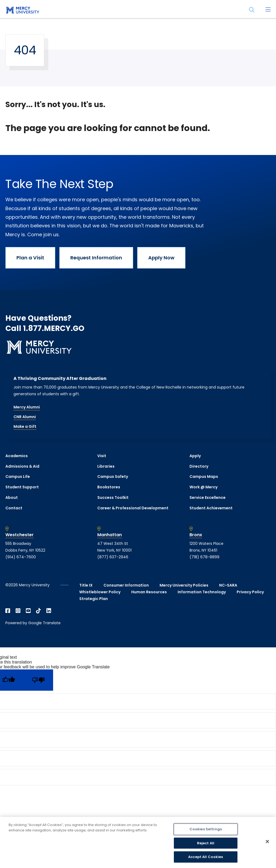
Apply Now (161, 258)
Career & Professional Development (133, 508)
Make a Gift (25, 426)
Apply (195, 456)
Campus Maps (204, 477)
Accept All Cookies (206, 857)
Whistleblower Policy (100, 592)
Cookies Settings (206, 829)
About (12, 497)
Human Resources (149, 592)
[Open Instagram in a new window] (18, 611)
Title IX (86, 585)
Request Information (96, 258)
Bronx (196, 535)
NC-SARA (228, 585)
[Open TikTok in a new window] (39, 611)
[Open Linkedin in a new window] (49, 611)
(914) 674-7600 (21, 557)
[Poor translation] (38, 680)
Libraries (106, 466)
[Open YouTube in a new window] (28, 611)
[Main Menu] (268, 10)
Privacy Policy (250, 592)
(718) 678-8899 (204, 557)
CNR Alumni (25, 417)
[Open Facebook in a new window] (8, 611)
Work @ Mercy (203, 487)
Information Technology (202, 592)
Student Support (22, 487)
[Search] (252, 10)
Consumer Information (126, 585)
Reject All (206, 843)
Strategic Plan (94, 599)
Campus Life (18, 477)
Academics (17, 456)
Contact (14, 508)
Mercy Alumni (27, 407)
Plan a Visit (30, 258)
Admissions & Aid (22, 466)
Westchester (20, 535)
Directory (199, 466)
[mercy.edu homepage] (22, 10)
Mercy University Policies (184, 585)
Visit (102, 456)
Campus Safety (113, 477)
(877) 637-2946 (113, 557)
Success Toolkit (113, 497)
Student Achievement (211, 508)
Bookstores (109, 487)
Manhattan (110, 535)
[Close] (267, 842)
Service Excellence (208, 497)
